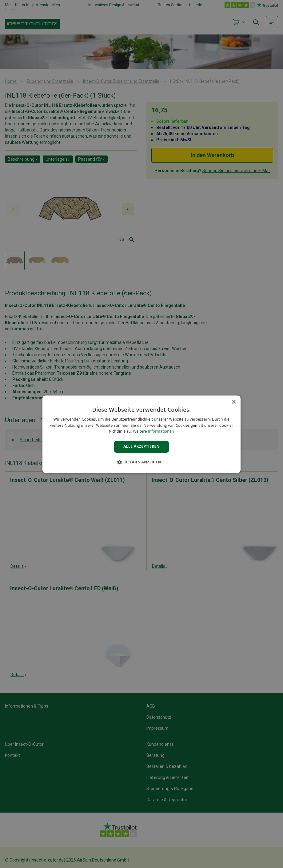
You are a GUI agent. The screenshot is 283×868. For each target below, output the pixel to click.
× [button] (234, 402)
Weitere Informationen (153, 432)
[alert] (141, 434)
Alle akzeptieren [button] (141, 447)
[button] (141, 462)
